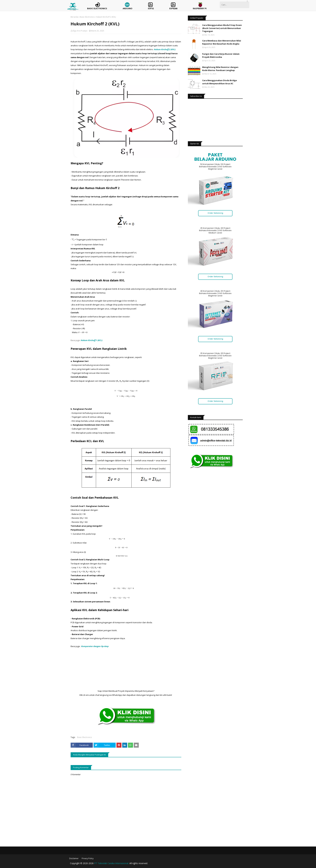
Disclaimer (74, 858)
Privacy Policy (88, 858)
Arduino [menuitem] (128, 8)
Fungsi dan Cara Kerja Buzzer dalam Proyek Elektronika (221, 55)
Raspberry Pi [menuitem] (200, 8)
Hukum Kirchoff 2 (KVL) (165, 49)
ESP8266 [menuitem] (173, 8)
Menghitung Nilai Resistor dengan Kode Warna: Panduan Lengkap (220, 69)
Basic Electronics (87, 17)
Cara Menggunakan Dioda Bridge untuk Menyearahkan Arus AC (220, 82)
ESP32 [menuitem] (151, 8)
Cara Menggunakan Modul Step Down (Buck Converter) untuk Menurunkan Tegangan (222, 28)
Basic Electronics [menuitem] (97, 8)
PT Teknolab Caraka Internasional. (111, 863)
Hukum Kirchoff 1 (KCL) (92, 340)
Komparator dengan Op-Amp (95, 646)
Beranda (74, 17)
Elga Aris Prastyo (80, 31)
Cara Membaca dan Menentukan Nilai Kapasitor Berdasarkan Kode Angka (222, 42)
